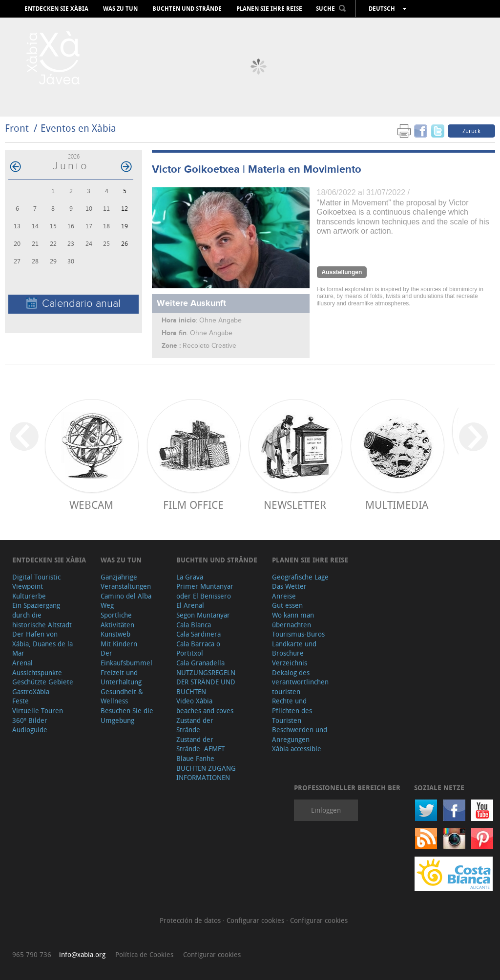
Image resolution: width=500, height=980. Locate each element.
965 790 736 (32, 954)
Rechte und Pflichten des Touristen (292, 710)
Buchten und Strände (187, 9)
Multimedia (397, 505)
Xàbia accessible (297, 749)
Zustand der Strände (195, 725)
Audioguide (30, 730)
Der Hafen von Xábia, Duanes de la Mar (42, 643)
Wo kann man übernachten (293, 620)
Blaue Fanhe (195, 758)
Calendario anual (73, 304)
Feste (21, 701)
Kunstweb (115, 634)
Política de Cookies (144, 954)
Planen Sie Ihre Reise (269, 9)
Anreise (284, 596)
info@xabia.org (82, 954)
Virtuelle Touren (38, 710)
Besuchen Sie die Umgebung (127, 715)
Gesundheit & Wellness (122, 696)
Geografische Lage (300, 577)
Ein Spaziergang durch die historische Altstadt (42, 615)
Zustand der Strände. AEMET (200, 744)
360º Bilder (30, 720)
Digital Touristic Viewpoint (36, 582)
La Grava (190, 577)
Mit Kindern (119, 644)
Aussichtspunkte (37, 672)
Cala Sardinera (198, 634)
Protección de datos (191, 920)
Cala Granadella (200, 663)
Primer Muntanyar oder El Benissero (205, 591)
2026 (74, 156)
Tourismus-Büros (298, 634)
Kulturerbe (29, 596)
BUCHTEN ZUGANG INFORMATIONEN (206, 773)
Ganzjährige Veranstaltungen (126, 582)
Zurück (471, 131)
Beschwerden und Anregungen (300, 734)
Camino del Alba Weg (126, 601)
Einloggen (326, 810)
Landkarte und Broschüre (294, 649)
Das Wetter (289, 586)
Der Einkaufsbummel (126, 658)
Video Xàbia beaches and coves (205, 706)
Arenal (22, 663)
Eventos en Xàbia (78, 128)
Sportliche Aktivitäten (117, 620)
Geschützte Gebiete (43, 682)
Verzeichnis (290, 663)
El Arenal (190, 605)
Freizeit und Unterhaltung (121, 677)
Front (17, 128)
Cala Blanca (194, 625)
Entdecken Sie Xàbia (56, 9)
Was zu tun (120, 9)
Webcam (91, 505)
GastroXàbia (31, 691)
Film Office (193, 505)
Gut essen (287, 605)
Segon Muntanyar (203, 615)
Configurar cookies (256, 920)
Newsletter (295, 505)
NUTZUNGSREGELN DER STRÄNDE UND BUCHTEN (206, 682)
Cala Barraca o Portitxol (198, 649)
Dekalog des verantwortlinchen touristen (300, 682)
